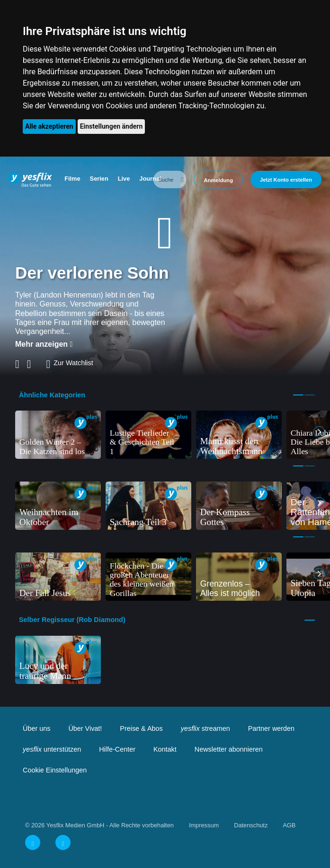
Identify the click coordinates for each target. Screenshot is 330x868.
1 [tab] (298, 395)
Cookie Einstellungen (55, 770)
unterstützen (52, 749)
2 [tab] (310, 395)
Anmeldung (218, 180)
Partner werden (271, 728)
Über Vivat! (85, 728)
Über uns (36, 728)
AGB (289, 825)
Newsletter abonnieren (229, 749)
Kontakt (165, 749)
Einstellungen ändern (111, 126)
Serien (99, 179)
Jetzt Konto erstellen (286, 180)
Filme (72, 179)
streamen (205, 728)
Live (124, 179)
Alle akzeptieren (49, 126)
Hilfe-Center (117, 749)
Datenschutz (251, 825)
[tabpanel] (58, 435)
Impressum (204, 825)
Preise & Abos (141, 728)
